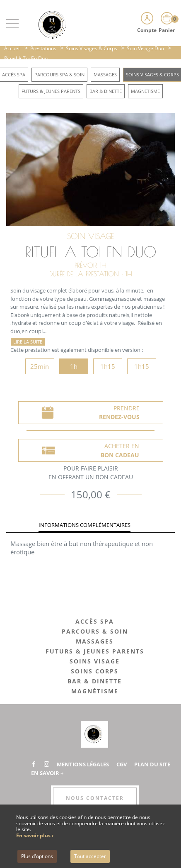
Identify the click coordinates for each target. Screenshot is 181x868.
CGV (122, 764)
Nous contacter (95, 798)
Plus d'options (37, 856)
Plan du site (152, 764)
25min (40, 366)
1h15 (108, 366)
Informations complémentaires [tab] (84, 525)
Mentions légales (83, 764)
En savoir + (47, 773)
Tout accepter (90, 856)
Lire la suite (28, 342)
